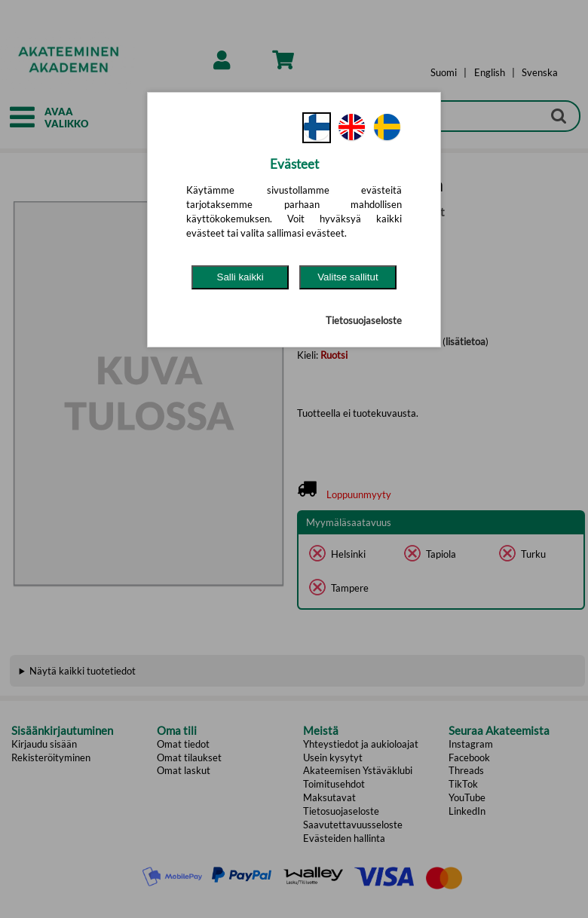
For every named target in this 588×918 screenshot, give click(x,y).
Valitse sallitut (348, 277)
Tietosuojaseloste (364, 320)
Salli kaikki (240, 277)
